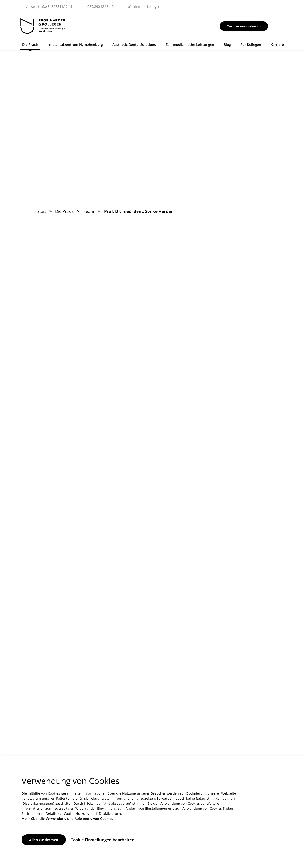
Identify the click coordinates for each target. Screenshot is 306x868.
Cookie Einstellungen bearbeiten (103, 840)
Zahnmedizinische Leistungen (190, 45)
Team (89, 211)
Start (42, 211)
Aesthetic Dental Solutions (134, 45)
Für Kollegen (251, 45)
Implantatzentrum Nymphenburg (76, 45)
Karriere (277, 45)
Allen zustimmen (44, 840)
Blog (227, 45)
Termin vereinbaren (244, 26)
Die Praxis (30, 45)
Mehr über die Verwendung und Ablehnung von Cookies (67, 818)
